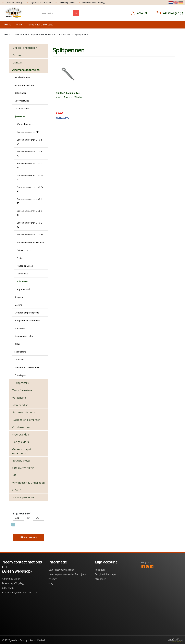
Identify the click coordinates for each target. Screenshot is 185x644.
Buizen (16, 55)
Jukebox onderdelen (25, 48)
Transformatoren (23, 390)
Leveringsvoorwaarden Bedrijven (67, 574)
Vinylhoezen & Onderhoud (28, 483)
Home (8, 25)
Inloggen (100, 570)
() (170, 13)
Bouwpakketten (22, 461)
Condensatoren (22, 427)
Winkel (19, 25)
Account (142, 13)
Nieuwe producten (24, 497)
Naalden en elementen (26, 420)
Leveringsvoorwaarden (61, 570)
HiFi (15, 475)
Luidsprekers (20, 383)
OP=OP (17, 490)
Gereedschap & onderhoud (22, 451)
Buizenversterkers (24, 412)
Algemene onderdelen (26, 70)
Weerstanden (21, 434)
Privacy (53, 579)
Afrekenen (100, 579)
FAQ (51, 583)
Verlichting (19, 398)
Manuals (17, 62)
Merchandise (20, 405)
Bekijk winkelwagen (106, 574)
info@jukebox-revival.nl (23, 592)
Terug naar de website (40, 25)
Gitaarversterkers (23, 468)
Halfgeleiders (21, 442)
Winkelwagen (171, 13)
